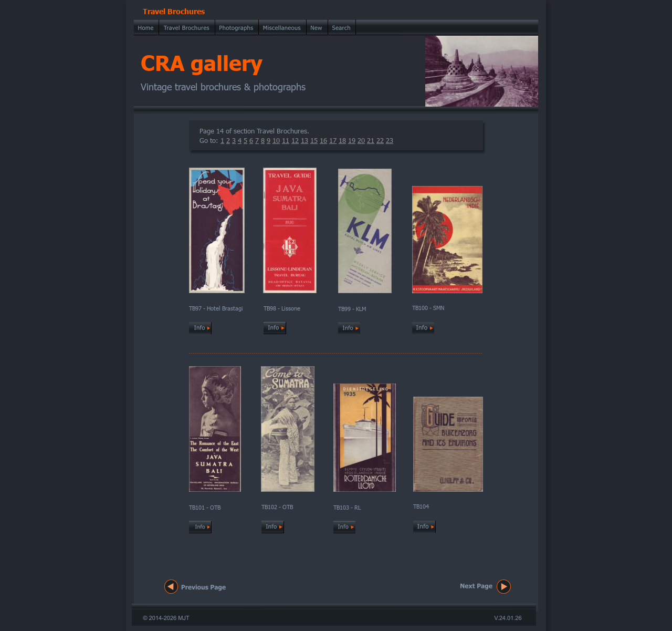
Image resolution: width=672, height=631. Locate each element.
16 (323, 140)
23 (390, 140)
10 (276, 140)
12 (295, 140)
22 (380, 140)
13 (304, 140)
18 (342, 140)
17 (333, 140)
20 (361, 140)
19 (352, 140)
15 (314, 140)
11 (286, 140)
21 (371, 140)
